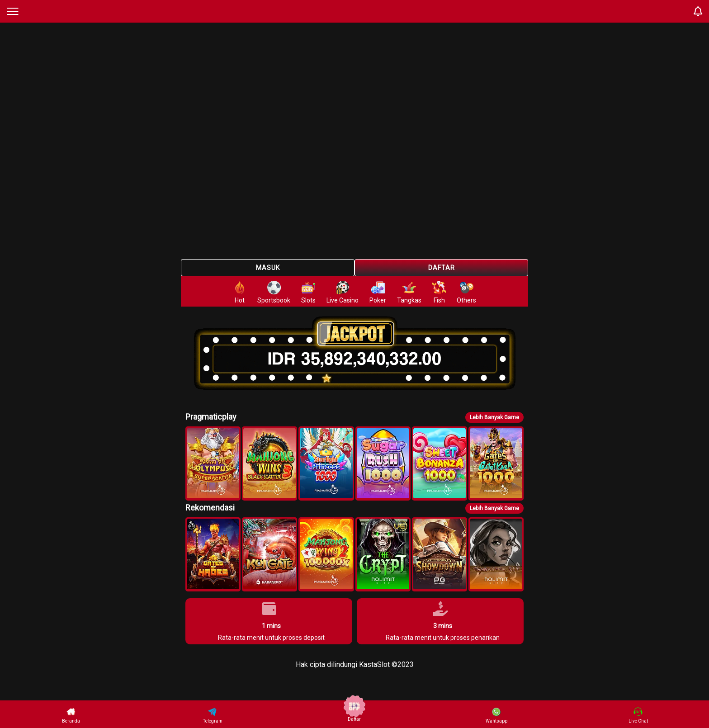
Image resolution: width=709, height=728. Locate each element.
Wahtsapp (496, 715)
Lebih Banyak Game (494, 417)
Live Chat (638, 715)
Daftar (442, 268)
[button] (213, 463)
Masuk (268, 268)
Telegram (213, 715)
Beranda (71, 715)
